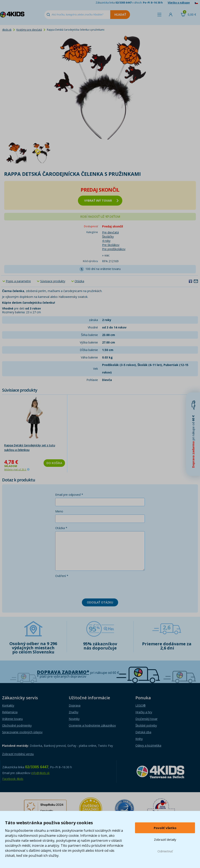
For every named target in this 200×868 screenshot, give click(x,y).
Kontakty (8, 705)
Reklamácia (10, 712)
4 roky (106, 241)
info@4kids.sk (40, 773)
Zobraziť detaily (165, 839)
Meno (59, 511)
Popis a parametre (18, 281)
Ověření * (62, 576)
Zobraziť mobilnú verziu (18, 754)
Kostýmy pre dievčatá (29, 30)
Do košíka (54, 463)
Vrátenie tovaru (12, 719)
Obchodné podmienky (17, 725)
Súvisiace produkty (53, 281)
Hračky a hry (144, 712)
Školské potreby (146, 725)
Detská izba (143, 732)
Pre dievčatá (110, 232)
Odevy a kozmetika (148, 745)
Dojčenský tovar (146, 719)
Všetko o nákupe (179, 3)
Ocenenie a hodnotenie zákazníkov (92, 725)
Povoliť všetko (165, 828)
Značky (74, 712)
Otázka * (61, 528)
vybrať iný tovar (101, 200)
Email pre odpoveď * (69, 495)
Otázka (79, 281)
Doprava (75, 705)
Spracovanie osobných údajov (22, 732)
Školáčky (108, 237)
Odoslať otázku (100, 602)
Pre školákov (111, 245)
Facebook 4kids (13, 779)
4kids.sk (7, 30)
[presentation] (87, 587)
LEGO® (141, 705)
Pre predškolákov (114, 249)
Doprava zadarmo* (63, 672)
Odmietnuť (165, 851)
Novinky (74, 719)
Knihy (139, 739)
